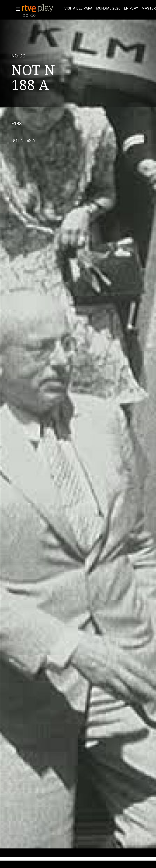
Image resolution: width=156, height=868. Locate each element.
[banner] (42, 8)
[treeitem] (78, 8)
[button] (16, 9)
